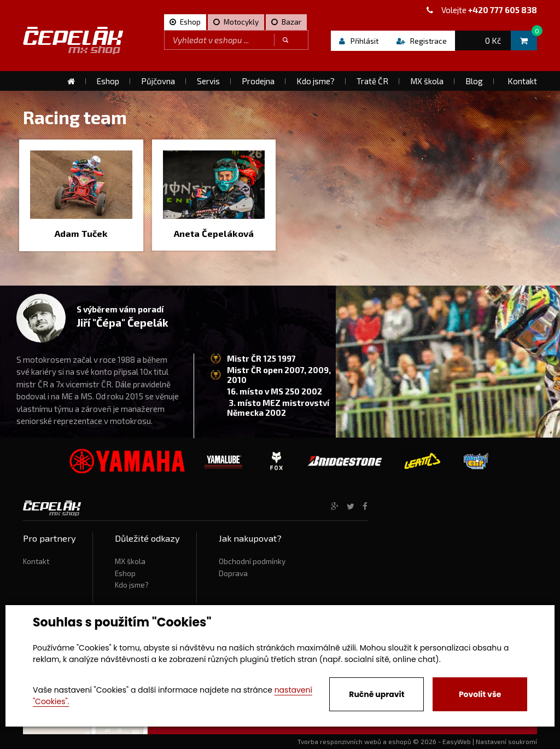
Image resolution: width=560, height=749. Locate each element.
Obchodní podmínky (252, 561)
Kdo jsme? (132, 585)
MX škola (130, 561)
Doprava (233, 573)
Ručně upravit (377, 694)
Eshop (125, 573)
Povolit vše (480, 694)
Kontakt (36, 561)
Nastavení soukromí (506, 741)
